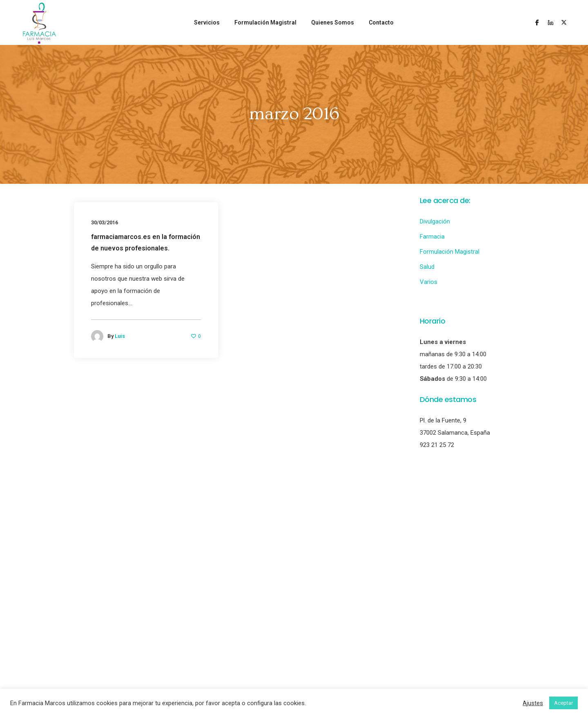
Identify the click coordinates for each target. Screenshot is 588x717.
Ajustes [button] (533, 703)
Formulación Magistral (265, 22)
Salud (427, 267)
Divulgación (435, 221)
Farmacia (432, 237)
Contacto (381, 22)
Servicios (207, 22)
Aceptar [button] (563, 703)
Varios (429, 282)
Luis (120, 336)
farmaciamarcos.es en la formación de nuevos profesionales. (146, 242)
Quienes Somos (333, 22)
